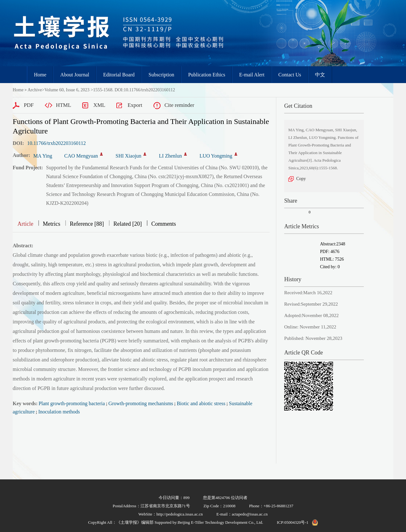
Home (40, 75)
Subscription (161, 75)
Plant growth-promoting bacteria (72, 403)
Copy (301, 179)
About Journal (75, 75)
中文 (320, 75)
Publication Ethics (207, 75)
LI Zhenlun (170, 156)
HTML (63, 105)
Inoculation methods (59, 412)
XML (99, 105)
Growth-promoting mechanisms (141, 403)
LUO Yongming (216, 156)
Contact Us (290, 75)
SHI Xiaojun (128, 156)
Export (135, 105)
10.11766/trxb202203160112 (57, 143)
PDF (29, 105)
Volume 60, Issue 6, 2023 (67, 90)
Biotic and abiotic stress (201, 403)
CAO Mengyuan (81, 156)
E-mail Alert (252, 75)
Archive (35, 90)
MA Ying (43, 156)
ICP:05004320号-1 (293, 522)
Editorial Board (119, 75)
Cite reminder (179, 105)
